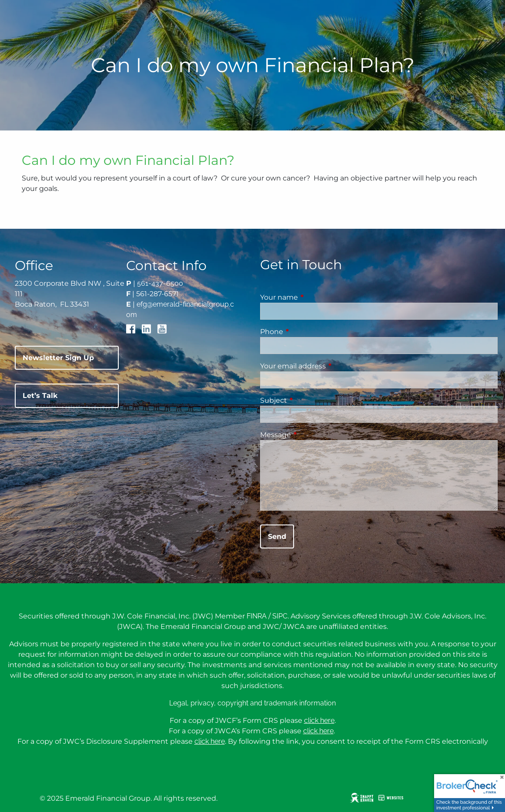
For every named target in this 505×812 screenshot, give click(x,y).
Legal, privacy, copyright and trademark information (252, 703)
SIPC (280, 616)
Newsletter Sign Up (58, 358)
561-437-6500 (160, 283)
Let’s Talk (40, 396)
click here (319, 720)
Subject (310, 400)
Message (312, 435)
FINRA (257, 616)
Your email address (329, 366)
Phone (308, 332)
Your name (315, 297)
